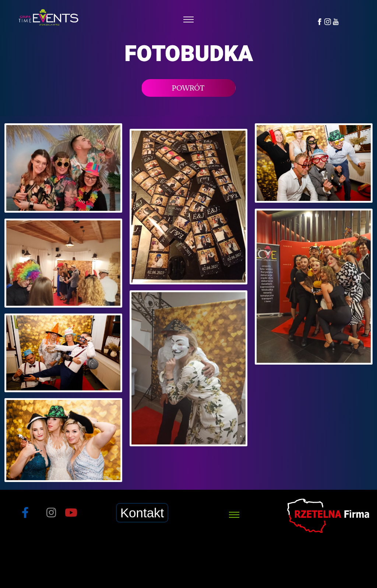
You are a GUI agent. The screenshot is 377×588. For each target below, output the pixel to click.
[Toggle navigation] (189, 20)
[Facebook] (320, 21)
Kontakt (142, 513)
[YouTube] (336, 21)
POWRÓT (188, 88)
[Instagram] (328, 21)
